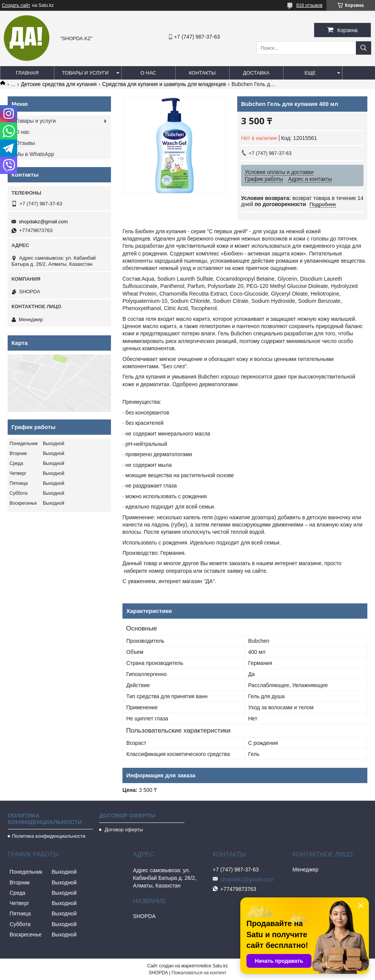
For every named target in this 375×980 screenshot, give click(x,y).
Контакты (202, 73)
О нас (148, 73)
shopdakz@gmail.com (43, 222)
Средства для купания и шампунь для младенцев (164, 84)
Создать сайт (16, 5)
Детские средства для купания (59, 84)
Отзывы (25, 143)
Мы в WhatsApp (35, 154)
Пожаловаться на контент (199, 973)
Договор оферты (123, 830)
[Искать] (364, 48)
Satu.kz (220, 966)
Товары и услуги (85, 73)
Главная (27, 73)
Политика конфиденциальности (49, 836)
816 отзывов (309, 5)
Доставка (256, 73)
